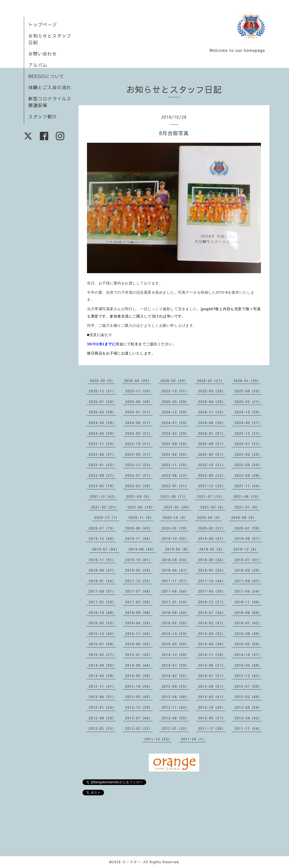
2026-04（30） (138, 381)
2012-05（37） (212, 718)
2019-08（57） (248, 538)
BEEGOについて (46, 76)
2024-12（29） (175, 412)
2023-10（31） (139, 444)
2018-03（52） (212, 570)
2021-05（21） (105, 507)
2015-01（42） (139, 655)
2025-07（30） (102, 402)
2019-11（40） (139, 538)
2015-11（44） (139, 634)
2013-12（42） (248, 676)
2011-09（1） (193, 739)
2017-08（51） (102, 591)
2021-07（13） (211, 496)
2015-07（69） (102, 644)
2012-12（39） (139, 707)
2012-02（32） (139, 728)
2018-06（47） (102, 570)
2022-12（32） (139, 465)
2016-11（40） (248, 602)
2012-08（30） (102, 718)
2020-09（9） (209, 517)
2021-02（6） (213, 507)
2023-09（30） (175, 444)
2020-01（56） (248, 528)
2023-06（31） (102, 454)
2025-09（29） (212, 391)
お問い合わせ (43, 54)
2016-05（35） (102, 623)
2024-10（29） (248, 412)
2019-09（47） (212, 538)
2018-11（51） (102, 560)
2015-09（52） (212, 634)
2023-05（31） (139, 454)
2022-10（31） (212, 465)
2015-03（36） (248, 644)
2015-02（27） (102, 655)
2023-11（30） (102, 444)
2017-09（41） (248, 581)
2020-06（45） (139, 528)
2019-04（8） (177, 549)
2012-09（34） (248, 707)
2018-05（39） (139, 570)
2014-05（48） (248, 665)
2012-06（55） (175, 718)
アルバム (38, 65)
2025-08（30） (248, 391)
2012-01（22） (175, 728)
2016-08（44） (175, 613)
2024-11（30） (212, 412)
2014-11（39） (212, 655)
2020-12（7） (107, 517)
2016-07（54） (212, 613)
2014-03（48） (139, 676)
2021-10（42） (103, 496)
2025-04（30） (212, 402)
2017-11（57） (175, 581)
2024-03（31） (139, 433)
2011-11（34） (248, 728)
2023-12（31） (248, 433)
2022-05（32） (212, 475)
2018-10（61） (139, 560)
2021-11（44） (248, 486)
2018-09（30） (175, 560)
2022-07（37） (139, 475)
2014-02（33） (175, 676)
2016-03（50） (175, 623)
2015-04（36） (212, 644)
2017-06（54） (175, 591)
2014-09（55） (102, 665)
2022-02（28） (139, 486)
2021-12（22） (212, 486)
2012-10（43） (212, 707)
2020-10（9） (175, 517)
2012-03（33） (102, 728)
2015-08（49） (248, 634)
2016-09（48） (139, 613)
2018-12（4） (246, 549)
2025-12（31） (102, 391)
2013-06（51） (102, 697)
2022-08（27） (102, 475)
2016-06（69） (248, 613)
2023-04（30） (175, 454)
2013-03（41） (212, 697)
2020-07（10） (102, 528)
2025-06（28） (139, 402)
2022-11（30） (175, 465)
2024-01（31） (212, 433)
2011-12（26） (212, 728)
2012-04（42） (248, 718)
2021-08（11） (174, 496)
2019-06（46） (142, 549)
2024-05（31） (248, 423)
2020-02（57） (212, 528)
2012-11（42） (175, 707)
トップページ (43, 24)
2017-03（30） (102, 602)
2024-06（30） (212, 423)
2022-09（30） (248, 465)
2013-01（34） (102, 707)
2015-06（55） (139, 644)
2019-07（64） (106, 549)
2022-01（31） (175, 486)
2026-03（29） (174, 381)
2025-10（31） (175, 391)
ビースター (131, 862)
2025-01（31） (139, 412)
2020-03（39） (175, 528)
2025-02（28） (102, 412)
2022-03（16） (102, 486)
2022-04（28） (248, 475)
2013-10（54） (139, 686)
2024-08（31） (139, 423)
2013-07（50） (248, 686)
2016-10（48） (102, 613)
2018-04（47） (175, 570)
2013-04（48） (175, 697)
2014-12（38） (175, 655)
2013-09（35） (175, 686)
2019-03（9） (212, 549)
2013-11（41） (102, 686)
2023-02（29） (248, 454)
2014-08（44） (139, 665)
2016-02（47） (212, 623)
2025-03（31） (248, 402)
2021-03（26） (177, 507)
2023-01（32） (102, 465)
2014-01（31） (212, 676)
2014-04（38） (102, 676)
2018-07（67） (248, 560)
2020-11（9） (141, 517)
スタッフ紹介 (43, 116)
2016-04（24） (139, 623)
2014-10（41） (248, 655)
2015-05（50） (175, 644)
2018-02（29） (248, 570)
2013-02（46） (248, 697)
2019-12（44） (102, 538)
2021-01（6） (247, 507)
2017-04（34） (248, 591)
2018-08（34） (212, 560)
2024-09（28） (102, 423)
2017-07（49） (139, 591)
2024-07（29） (175, 423)
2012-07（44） (139, 718)
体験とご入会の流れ (50, 87)
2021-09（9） (139, 496)
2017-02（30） (139, 602)
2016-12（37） (212, 602)
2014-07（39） (175, 665)
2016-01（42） (248, 623)
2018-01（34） (102, 581)
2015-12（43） (102, 634)
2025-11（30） (139, 391)
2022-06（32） (175, 475)
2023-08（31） (212, 444)
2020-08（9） (244, 517)
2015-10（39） (175, 634)
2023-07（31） (248, 444)
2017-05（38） (212, 591)
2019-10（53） (175, 538)
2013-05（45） (139, 697)
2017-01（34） (175, 602)
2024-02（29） (175, 433)
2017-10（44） (212, 581)
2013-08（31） (212, 686)
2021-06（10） (247, 496)
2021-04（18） (141, 507)
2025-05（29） (175, 402)
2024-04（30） (102, 433)
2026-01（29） (247, 381)
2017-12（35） (139, 581)
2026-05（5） (102, 381)
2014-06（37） (212, 665)
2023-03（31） (212, 454)
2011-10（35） (158, 739)
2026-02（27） (211, 381)
